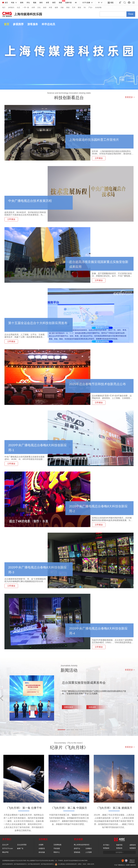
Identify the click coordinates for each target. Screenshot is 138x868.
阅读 (68, 7)
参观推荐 (18, 24)
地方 (4, 7)
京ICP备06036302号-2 (20, 864)
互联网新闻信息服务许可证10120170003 (14, 861)
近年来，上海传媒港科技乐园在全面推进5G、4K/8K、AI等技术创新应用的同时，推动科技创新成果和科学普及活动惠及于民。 (113, 154)
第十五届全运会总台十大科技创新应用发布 (38, 323)
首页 (5, 3)
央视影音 (42, 848)
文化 (39, 7)
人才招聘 (89, 852)
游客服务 (33, 24)
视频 (35, 3)
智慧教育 (133, 848)
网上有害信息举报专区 (82, 845)
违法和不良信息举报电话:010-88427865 (76, 861)
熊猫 (60, 3)
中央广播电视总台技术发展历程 (30, 201)
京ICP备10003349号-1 (47, 864)
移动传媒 (42, 852)
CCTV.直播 (86, 3)
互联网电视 (57, 845)
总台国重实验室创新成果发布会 (84, 683)
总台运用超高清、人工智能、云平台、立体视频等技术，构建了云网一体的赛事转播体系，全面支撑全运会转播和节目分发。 (24, 337)
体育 (48, 3)
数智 (79, 7)
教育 (54, 3)
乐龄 (62, 7)
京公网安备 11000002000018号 (66, 864)
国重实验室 (69, 707)
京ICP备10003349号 (34, 864)
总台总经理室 (22, 845)
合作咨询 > (119, 852)
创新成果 (92, 707)
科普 (51, 7)
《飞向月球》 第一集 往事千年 (24, 808)
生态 (18, 7)
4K (76, 3)
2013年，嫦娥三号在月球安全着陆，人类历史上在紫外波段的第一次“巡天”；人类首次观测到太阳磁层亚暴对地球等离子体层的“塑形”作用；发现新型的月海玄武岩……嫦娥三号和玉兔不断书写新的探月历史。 (114, 821)
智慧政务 (119, 848)
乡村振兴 (11, 7)
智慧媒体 (106, 848)
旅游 (45, 7)
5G (85, 7)
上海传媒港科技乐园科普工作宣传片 (94, 140)
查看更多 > (130, 97)
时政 (13, 3)
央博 (33, 7)
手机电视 (57, 848)
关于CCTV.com (8, 848)
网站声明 (5, 852)
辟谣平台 (77, 848)
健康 (56, 7)
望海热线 (77, 852)
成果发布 (133, 845)
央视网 (41, 845)
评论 (28, 3)
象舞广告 (20, 848)
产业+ (90, 7)
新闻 (22, 3)
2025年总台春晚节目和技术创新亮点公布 (97, 384)
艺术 (74, 7)
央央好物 (98, 7)
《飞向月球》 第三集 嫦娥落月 (114, 808)
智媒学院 (119, 845)
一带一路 (26, 7)
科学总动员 (48, 24)
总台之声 (5, 845)
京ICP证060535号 (8, 864)
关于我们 (106, 845)
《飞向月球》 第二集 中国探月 (69, 808)
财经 (41, 3)
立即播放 (99, 158)
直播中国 (68, 3)
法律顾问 (89, 848)
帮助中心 (57, 852)
